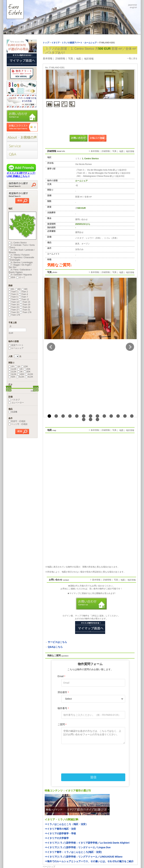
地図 (79, 59)
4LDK (29, 374)
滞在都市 (63, 692)
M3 (24, 289)
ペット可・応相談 (18, 424)
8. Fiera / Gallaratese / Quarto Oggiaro (20, 271)
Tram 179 (14, 315)
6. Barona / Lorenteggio (21, 262)
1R (11, 366)
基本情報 (48, 58)
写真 (71, 58)
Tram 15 (25, 302)
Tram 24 (25, 307)
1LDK (12, 369)
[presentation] (90, 755)
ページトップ (49, 867)
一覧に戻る (132, 58)
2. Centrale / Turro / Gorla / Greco (21, 246)
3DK (27, 372)
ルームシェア (16, 348)
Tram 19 (25, 305)
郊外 (12, 277)
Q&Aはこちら (55, 647)
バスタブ (14, 400)
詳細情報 (60, 58)
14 (84, 419)
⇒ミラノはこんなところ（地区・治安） (66, 824)
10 (111, 416)
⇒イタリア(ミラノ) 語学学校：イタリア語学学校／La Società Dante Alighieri (87, 843)
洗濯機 (13, 412)
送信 (93, 777)
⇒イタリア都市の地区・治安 (60, 829)
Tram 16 (14, 305)
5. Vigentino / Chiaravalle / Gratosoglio (21, 259)
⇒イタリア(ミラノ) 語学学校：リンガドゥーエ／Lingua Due (78, 847)
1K (17, 366)
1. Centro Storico (18, 243)
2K (20, 369)
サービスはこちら (57, 642)
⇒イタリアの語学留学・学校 (60, 833)
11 (118, 416)
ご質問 (62, 724)
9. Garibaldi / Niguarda (20, 275)
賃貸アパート (16, 345)
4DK (21, 374)
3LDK (12, 374)
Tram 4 (23, 294)
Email (61, 676)
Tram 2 (23, 292)
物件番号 (63, 708)
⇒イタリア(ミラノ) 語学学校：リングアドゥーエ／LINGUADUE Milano (84, 857)
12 (125, 416)
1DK (24, 366)
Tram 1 (13, 292)
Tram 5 (13, 297)
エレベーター (16, 403)
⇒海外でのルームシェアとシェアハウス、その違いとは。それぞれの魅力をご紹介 (89, 861)
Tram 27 (14, 310)
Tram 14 (14, 302)
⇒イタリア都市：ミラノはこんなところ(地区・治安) (73, 852)
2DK (27, 369)
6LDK (29, 377)
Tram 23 (14, 307)
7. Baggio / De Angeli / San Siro (20, 266)
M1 (11, 289)
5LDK (20, 377)
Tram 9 (13, 299)
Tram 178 (26, 312)
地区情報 (89, 59)
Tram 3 (13, 294)
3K (20, 372)
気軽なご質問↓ (60, 265)
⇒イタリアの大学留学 (57, 838)
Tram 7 (23, 297)
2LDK (12, 372)
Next (130, 347)
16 (97, 419)
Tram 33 (14, 312)
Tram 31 (25, 310)
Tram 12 (24, 299)
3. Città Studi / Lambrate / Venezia (21, 251)
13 (132, 416)
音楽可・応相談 (17, 421)
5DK (12, 377)
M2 (18, 289)
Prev (51, 347)
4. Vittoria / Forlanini (19, 255)
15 (91, 419)
